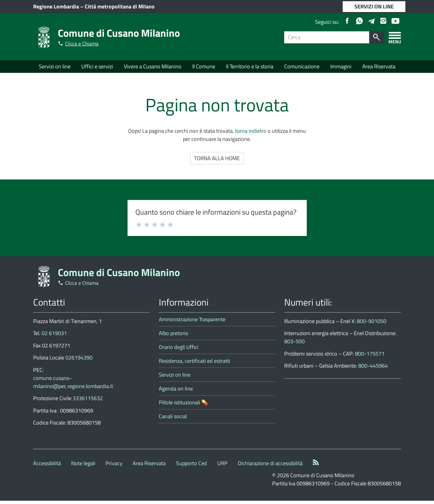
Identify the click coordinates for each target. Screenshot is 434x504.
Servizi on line (55, 67)
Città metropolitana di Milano (120, 7)
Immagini (341, 67)
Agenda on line (176, 392)
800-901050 (372, 324)
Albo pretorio (174, 336)
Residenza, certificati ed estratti (195, 364)
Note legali (83, 467)
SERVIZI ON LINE (374, 7)
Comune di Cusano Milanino (124, 32)
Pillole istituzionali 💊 (183, 406)
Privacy (114, 467)
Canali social (173, 420)
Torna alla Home (217, 162)
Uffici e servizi (97, 67)
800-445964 (373, 369)
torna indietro (251, 134)
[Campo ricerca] (327, 37)
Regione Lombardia (56, 7)
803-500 (294, 345)
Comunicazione (302, 67)
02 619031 (54, 337)
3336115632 (88, 402)
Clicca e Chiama (84, 43)
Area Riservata (379, 67)
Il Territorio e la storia (250, 67)
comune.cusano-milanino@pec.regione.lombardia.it (73, 385)
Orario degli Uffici (179, 350)
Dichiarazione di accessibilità (270, 467)
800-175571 (370, 357)
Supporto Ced (192, 467)
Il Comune (204, 67)
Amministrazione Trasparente (192, 323)
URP (222, 467)
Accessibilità (47, 467)
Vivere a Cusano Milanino (153, 67)
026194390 (79, 361)
